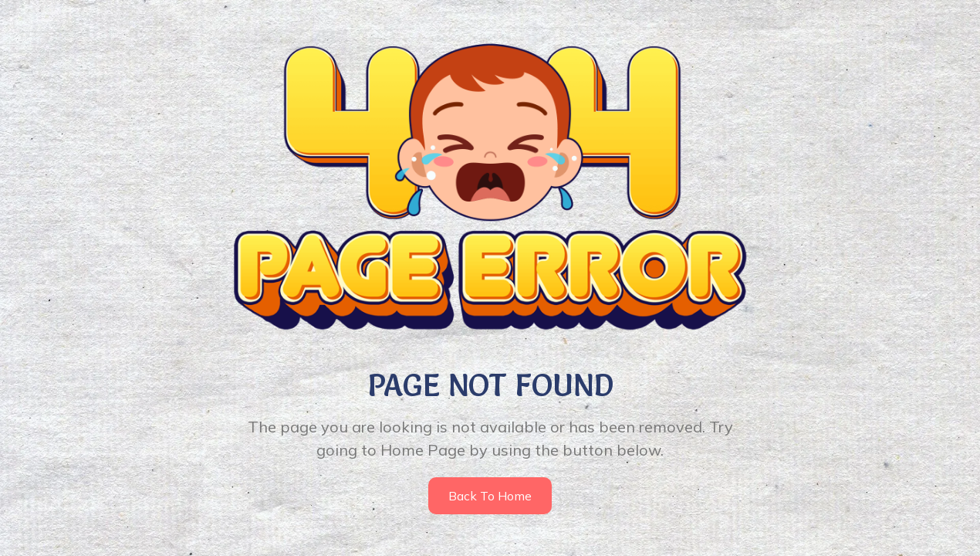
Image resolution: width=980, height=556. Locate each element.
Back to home (490, 496)
